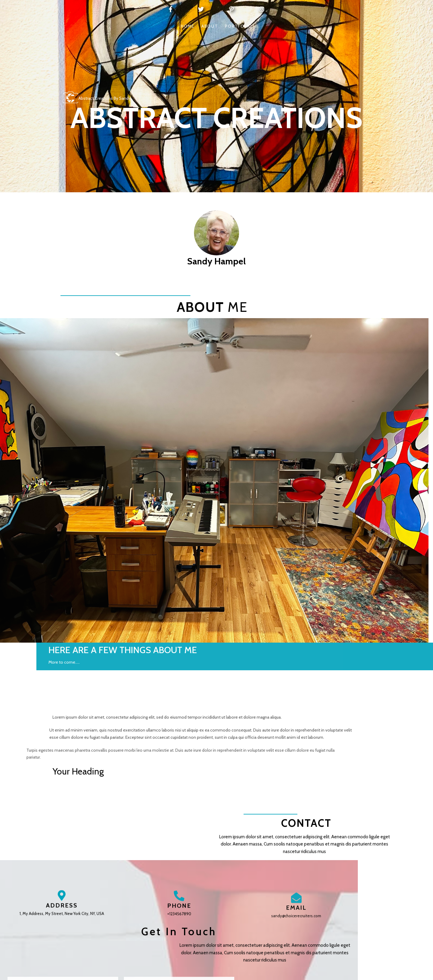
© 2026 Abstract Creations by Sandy (216, 958)
